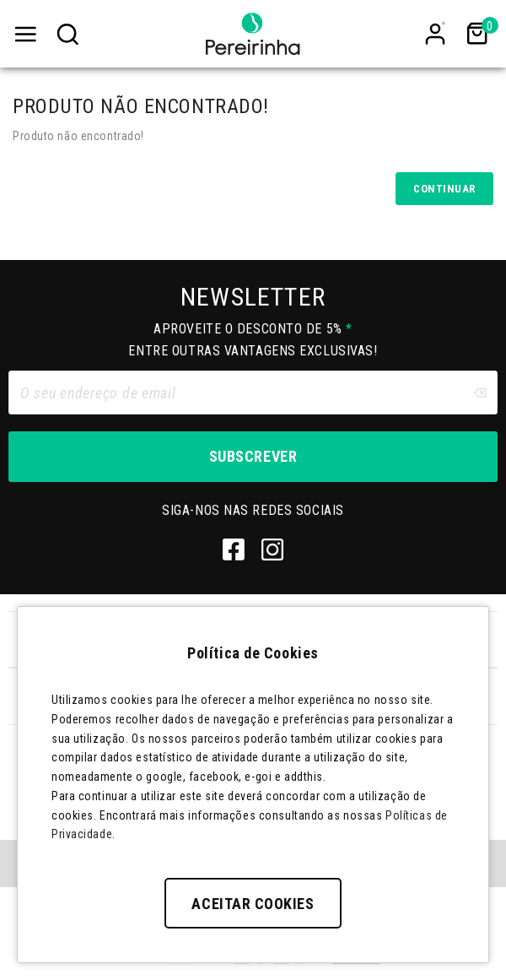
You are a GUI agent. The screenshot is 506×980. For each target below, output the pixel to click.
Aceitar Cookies (253, 904)
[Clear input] (480, 393)
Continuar (444, 189)
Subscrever (253, 456)
